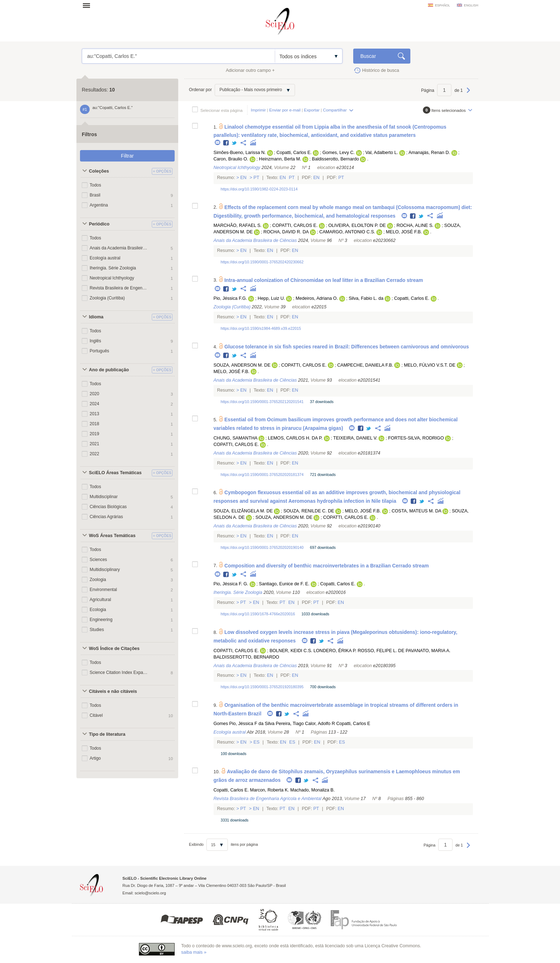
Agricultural (100, 600)
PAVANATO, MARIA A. (428, 651)
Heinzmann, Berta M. (280, 159)
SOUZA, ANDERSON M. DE (242, 365)
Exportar (312, 110)
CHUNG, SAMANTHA (235, 438)
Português (99, 351)
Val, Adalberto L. (382, 153)
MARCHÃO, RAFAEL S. (238, 225)
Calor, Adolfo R (320, 724)
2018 (94, 424)
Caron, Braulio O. (231, 159)
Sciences (98, 560)
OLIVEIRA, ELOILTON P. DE (357, 225)
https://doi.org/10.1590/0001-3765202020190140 (262, 547)
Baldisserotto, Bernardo (335, 159)
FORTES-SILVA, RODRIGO (416, 438)
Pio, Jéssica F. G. (231, 584)
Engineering (101, 620)
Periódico (99, 224)
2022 (94, 454)
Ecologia (98, 610)
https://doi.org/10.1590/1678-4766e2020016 (258, 614)
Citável (96, 715)
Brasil (95, 195)
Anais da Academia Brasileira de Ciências (119, 248)
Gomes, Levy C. (339, 153)
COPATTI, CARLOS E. (295, 225)
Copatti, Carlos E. (294, 153)
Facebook (226, 143)
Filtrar (127, 156)
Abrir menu (89, 5)
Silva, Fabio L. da (366, 298)
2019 (94, 434)
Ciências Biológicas (108, 507)
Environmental (103, 590)
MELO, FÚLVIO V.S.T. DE (430, 365)
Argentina (99, 205)
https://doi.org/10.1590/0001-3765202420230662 (262, 262)
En (243, 178)
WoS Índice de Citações (114, 649)
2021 (94, 444)
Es (256, 742)
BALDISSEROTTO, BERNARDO (246, 657)
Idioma (96, 317)
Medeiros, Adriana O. (317, 298)
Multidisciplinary (105, 570)
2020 (94, 394)
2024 (94, 404)
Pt (256, 178)
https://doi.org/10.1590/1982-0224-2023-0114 (259, 189)
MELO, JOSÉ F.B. (404, 232)
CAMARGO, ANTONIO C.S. (347, 232)
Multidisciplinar (104, 497)
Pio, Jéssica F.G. (230, 298)
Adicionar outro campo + (250, 70)
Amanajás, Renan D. (429, 153)
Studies (97, 630)
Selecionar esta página (221, 110)
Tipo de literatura (107, 734)
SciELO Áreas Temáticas (115, 473)
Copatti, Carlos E (353, 724)
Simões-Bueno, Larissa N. (240, 153)
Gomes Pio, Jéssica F (235, 724)
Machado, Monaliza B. (313, 790)
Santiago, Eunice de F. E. (284, 584)
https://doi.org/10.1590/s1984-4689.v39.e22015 (261, 328)
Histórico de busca (381, 70)
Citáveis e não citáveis (113, 691)
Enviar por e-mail (285, 110)
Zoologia (98, 580)
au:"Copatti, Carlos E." (178, 56)
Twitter (234, 143)
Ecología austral (105, 258)
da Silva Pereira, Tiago (281, 724)
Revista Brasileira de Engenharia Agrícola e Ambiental (119, 288)
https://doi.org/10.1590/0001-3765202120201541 (262, 402)
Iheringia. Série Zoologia (113, 268)
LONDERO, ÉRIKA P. (335, 651)
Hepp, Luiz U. (271, 298)
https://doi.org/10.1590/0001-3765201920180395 (262, 687)
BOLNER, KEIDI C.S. (291, 651)
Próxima (468, 94)
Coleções (99, 171)
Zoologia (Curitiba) (107, 298)
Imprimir (258, 110)
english (471, 5)
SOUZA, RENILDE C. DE (309, 511)
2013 (94, 414)
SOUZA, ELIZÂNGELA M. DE (243, 511)
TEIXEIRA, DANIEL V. (355, 438)
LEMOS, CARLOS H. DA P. (295, 438)
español (442, 5)
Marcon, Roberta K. (269, 790)
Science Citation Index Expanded (119, 672)
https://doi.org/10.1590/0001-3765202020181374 (262, 475)
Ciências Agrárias (106, 517)
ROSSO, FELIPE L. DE (381, 651)
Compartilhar (335, 110)
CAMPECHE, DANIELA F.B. (365, 365)
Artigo (95, 758)
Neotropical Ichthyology (112, 278)
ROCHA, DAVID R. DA (286, 232)
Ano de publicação (109, 370)
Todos (95, 185)
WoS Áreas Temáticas (112, 536)
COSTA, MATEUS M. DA (416, 511)
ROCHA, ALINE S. (415, 225)
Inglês (95, 341)
